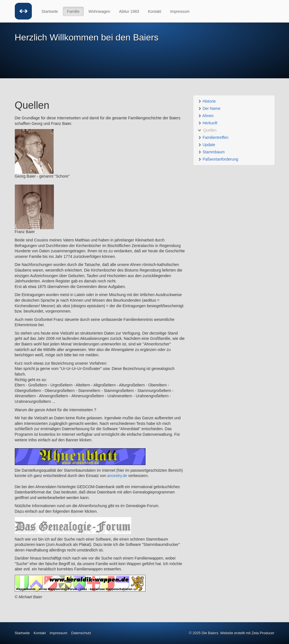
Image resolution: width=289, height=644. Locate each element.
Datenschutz (81, 633)
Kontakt (155, 11)
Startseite (50, 11)
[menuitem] (50, 11)
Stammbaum (211, 152)
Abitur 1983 (129, 11)
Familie (73, 11)
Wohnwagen (99, 11)
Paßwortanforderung (218, 159)
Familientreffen (213, 137)
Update (206, 145)
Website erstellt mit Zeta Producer (247, 633)
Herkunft (208, 123)
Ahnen (206, 116)
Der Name (209, 108)
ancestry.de (117, 476)
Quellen (207, 130)
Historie (207, 101)
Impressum (180, 11)
